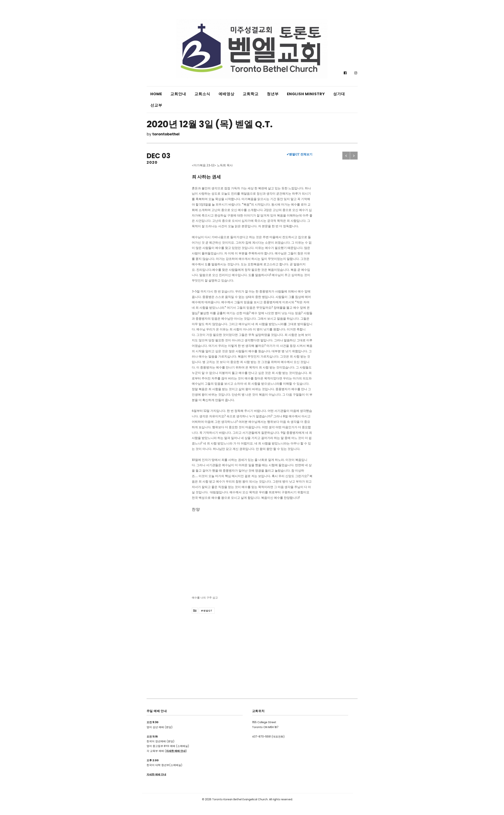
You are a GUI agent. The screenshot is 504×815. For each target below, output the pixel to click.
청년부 (273, 94)
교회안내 (178, 94)
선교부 (156, 105)
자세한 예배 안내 (176, 751)
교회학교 (251, 94)
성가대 (339, 94)
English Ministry (306, 94)
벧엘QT (208, 611)
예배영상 (226, 94)
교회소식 (202, 94)
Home (156, 94)
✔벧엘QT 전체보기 (299, 154)
